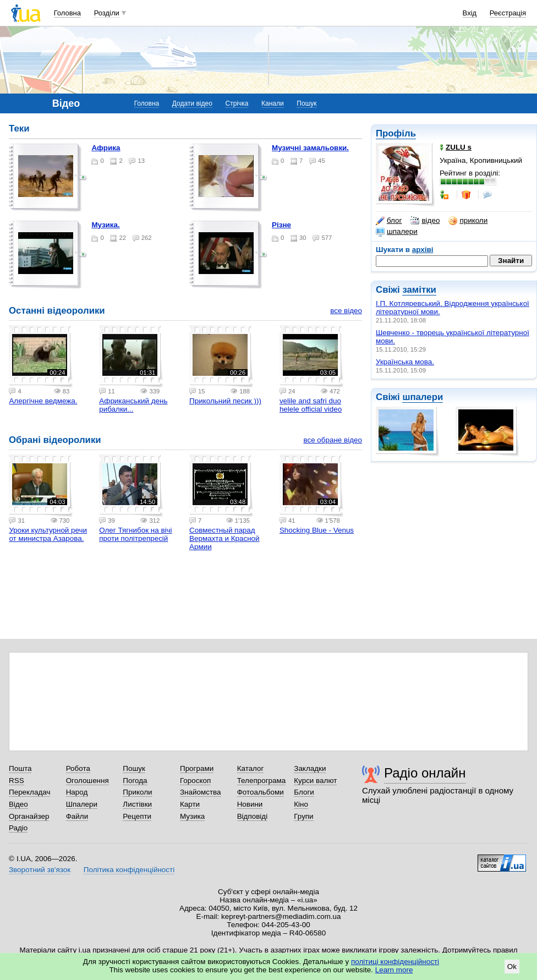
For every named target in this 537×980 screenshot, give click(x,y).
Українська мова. (405, 362)
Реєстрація (508, 13)
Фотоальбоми (261, 792)
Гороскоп (195, 781)
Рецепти (137, 816)
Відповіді (253, 816)
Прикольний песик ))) (225, 401)
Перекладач (29, 792)
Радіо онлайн (425, 773)
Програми (197, 768)
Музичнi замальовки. (310, 148)
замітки (419, 290)
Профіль (396, 133)
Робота (78, 768)
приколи (468, 221)
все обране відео (333, 440)
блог (389, 221)
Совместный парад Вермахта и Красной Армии (224, 538)
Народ (77, 792)
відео (425, 221)
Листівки (137, 804)
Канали (273, 103)
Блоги (304, 792)
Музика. (105, 225)
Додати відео (192, 103)
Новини (250, 804)
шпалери (397, 232)
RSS (17, 781)
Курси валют (315, 781)
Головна (67, 13)
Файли (77, 816)
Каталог (251, 768)
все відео (346, 311)
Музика (192, 816)
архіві (423, 250)
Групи (303, 816)
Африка (106, 148)
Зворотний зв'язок (40, 870)
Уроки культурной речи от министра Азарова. (48, 534)
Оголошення (87, 781)
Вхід (470, 13)
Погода (135, 781)
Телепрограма (262, 781)
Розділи (107, 13)
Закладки (310, 768)
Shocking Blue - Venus (317, 530)
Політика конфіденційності (129, 870)
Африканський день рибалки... (133, 405)
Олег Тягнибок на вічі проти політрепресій (135, 534)
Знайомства (201, 792)
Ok (512, 967)
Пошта (20, 768)
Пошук (306, 103)
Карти (190, 804)
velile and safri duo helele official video (311, 405)
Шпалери (82, 804)
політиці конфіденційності (395, 962)
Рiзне (281, 225)
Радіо (18, 828)
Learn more (394, 970)
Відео (18, 804)
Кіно (301, 804)
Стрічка (237, 103)
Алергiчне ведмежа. (43, 401)
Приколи (137, 792)
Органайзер (29, 816)
